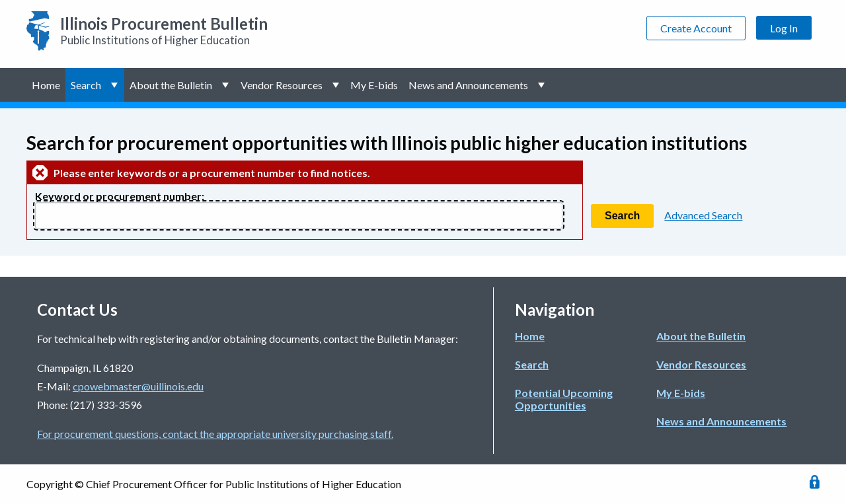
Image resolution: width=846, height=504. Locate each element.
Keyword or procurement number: (120, 196)
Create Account (696, 28)
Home (46, 85)
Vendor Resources (282, 85)
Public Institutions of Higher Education (164, 30)
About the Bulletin (171, 85)
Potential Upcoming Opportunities (564, 399)
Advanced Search (703, 215)
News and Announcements (468, 85)
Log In (784, 28)
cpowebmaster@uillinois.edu (138, 386)
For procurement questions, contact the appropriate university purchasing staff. (215, 434)
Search (86, 85)
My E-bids (374, 85)
